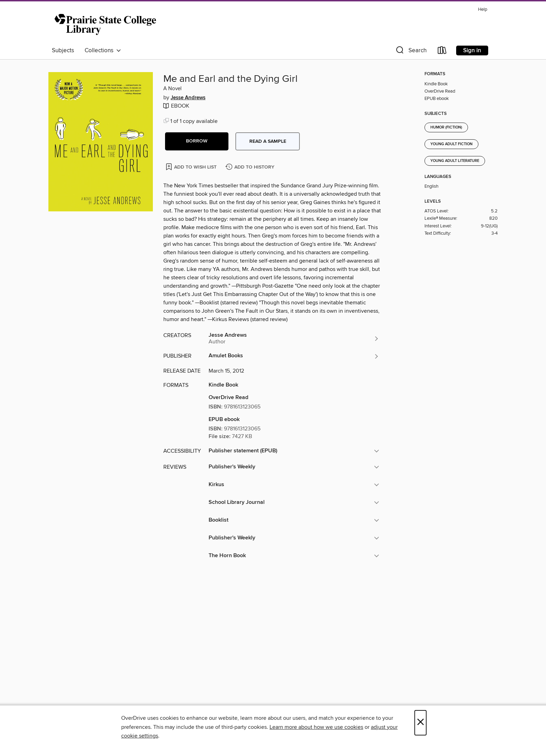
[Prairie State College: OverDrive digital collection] (107, 24)
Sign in (472, 50)
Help (483, 10)
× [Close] (420, 723)
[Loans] (442, 52)
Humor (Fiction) (446, 127)
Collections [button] (103, 50)
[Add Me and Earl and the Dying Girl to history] (251, 167)
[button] (411, 52)
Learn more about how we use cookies (316, 727)
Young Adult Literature (455, 161)
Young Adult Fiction (451, 144)
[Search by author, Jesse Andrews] (294, 338)
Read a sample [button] (268, 141)
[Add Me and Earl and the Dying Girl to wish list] (192, 167)
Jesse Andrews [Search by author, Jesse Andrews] (188, 98)
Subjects (63, 50)
